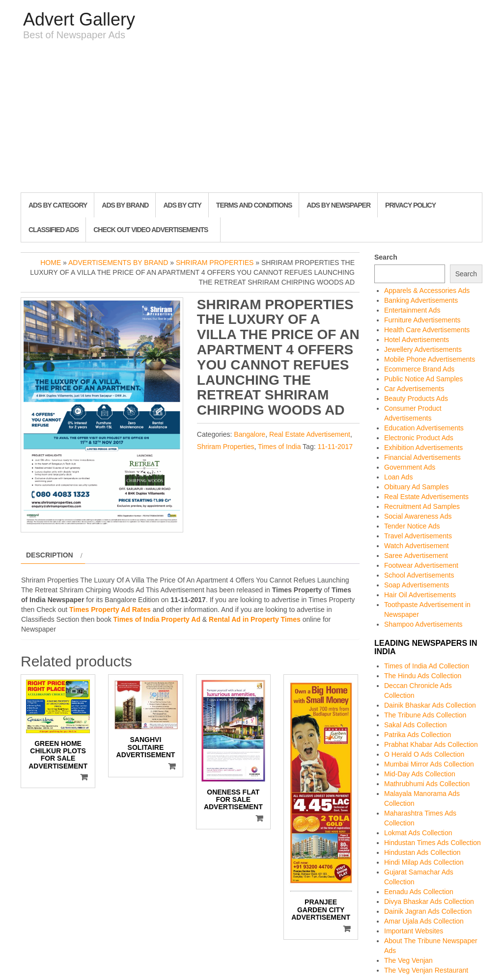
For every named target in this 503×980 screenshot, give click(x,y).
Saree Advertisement (416, 556)
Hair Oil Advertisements (420, 595)
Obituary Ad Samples (417, 487)
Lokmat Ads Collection (418, 833)
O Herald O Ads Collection (424, 754)
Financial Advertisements (422, 457)
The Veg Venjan (408, 960)
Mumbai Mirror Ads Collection (429, 764)
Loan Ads (398, 477)
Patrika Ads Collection (418, 735)
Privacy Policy (410, 205)
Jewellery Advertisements (423, 349)
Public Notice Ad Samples (423, 379)
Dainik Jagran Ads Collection (428, 911)
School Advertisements (419, 575)
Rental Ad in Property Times (255, 619)
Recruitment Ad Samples (422, 506)
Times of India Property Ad (157, 619)
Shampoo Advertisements (423, 624)
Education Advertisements (424, 428)
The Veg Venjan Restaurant (426, 970)
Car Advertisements (414, 389)
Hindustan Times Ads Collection (433, 843)
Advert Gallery (79, 19)
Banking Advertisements (421, 300)
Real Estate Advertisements (426, 497)
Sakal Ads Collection (416, 725)
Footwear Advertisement (421, 565)
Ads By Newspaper (338, 205)
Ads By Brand (125, 205)
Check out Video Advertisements (151, 230)
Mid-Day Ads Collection (420, 774)
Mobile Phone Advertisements (430, 359)
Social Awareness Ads (418, 516)
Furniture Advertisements (422, 320)
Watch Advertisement (417, 546)
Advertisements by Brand (118, 263)
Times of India (279, 447)
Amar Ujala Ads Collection (424, 921)
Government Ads (410, 467)
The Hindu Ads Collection (423, 676)
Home (51, 263)
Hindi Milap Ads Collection (424, 862)
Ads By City (182, 205)
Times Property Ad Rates (110, 609)
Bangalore (250, 434)
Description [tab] (50, 555)
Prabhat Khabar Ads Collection (431, 744)
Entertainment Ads (412, 310)
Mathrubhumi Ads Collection (427, 784)
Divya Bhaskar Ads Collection (429, 901)
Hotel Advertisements (417, 340)
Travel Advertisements (418, 536)
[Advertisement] (251, 119)
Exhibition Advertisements (423, 448)
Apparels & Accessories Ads (427, 291)
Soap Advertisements (417, 585)
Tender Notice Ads (412, 526)
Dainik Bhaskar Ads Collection (430, 705)
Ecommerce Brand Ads (419, 369)
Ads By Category (58, 205)
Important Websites (414, 931)
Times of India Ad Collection (427, 666)
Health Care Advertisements (427, 330)
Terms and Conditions (254, 205)
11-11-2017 (335, 447)
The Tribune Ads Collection (425, 715)
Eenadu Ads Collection (419, 892)
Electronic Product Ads (419, 438)
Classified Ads (54, 230)
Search (386, 257)
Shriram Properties (215, 263)
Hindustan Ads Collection (422, 852)
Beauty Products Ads (416, 398)
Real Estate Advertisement (310, 434)
